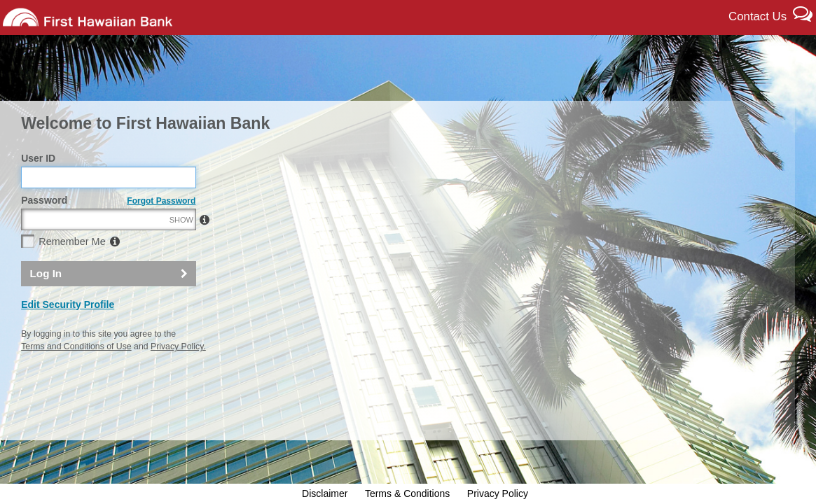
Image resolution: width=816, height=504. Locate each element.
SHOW (181, 251)
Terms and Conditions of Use (76, 377)
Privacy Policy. (178, 377)
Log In (46, 303)
